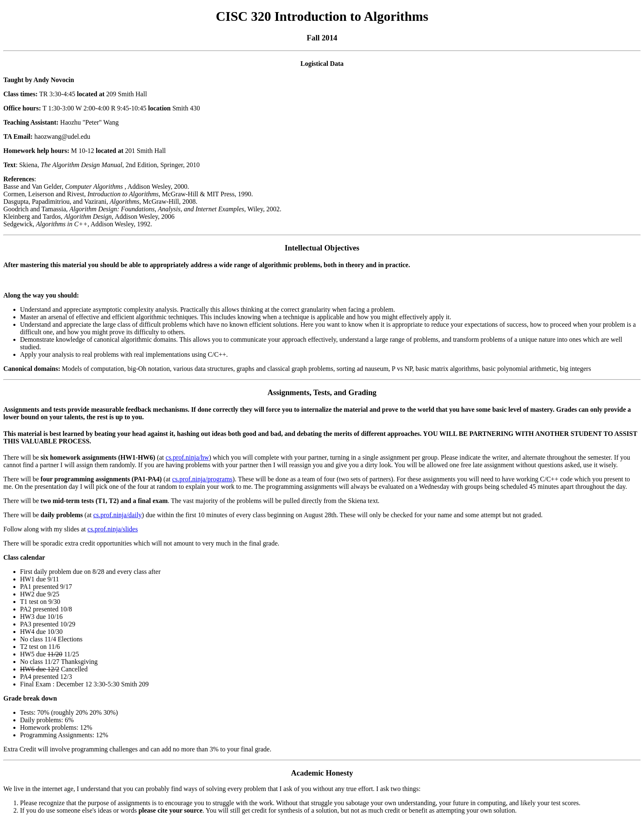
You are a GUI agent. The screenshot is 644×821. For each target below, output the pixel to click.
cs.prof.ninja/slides (113, 529)
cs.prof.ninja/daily (118, 515)
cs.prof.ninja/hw (187, 457)
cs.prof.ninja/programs (202, 479)
